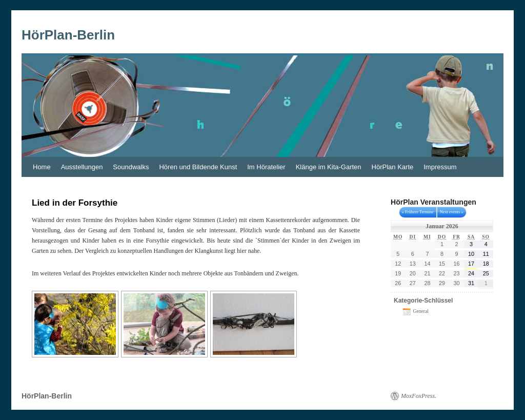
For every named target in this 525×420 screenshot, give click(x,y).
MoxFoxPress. (419, 396)
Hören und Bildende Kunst (198, 167)
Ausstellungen (82, 167)
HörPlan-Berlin (68, 35)
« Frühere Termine (418, 212)
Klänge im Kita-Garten (329, 167)
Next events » (452, 212)
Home (42, 167)
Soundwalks (131, 167)
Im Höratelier (266, 167)
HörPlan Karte (393, 167)
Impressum (440, 167)
